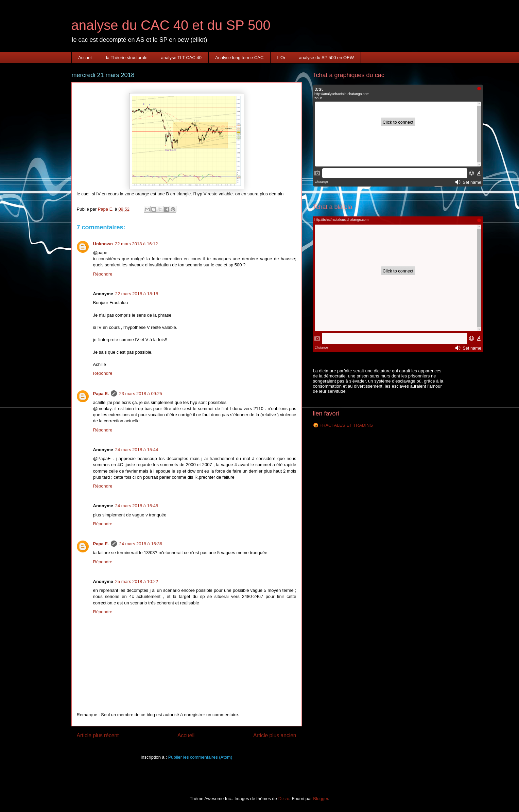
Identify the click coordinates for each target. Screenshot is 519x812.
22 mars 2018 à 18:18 (137, 294)
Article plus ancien (275, 735)
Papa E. (101, 394)
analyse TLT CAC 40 (181, 58)
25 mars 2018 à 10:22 (137, 581)
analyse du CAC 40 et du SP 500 (171, 25)
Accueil (85, 58)
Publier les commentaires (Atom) (200, 757)
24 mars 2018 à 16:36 (140, 544)
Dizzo (284, 799)
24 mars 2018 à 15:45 (137, 506)
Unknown (103, 244)
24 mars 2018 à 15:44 (137, 450)
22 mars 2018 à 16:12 (136, 244)
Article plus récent (98, 735)
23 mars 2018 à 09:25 (140, 394)
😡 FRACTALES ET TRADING (343, 425)
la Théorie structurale (127, 58)
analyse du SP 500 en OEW (327, 58)
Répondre (103, 274)
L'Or (281, 58)
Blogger (321, 799)
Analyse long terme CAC (239, 58)
